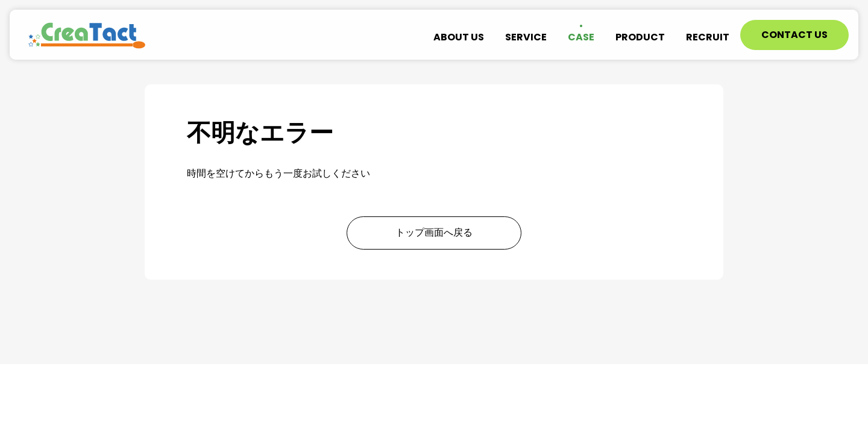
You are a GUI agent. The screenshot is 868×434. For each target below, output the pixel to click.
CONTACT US (794, 35)
